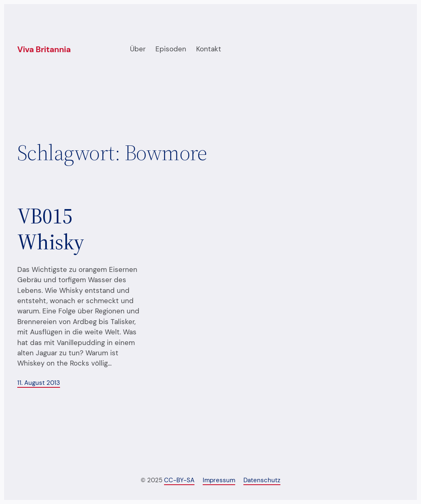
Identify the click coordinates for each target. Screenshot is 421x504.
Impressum (219, 480)
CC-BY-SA (179, 480)
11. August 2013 (39, 383)
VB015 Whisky (51, 229)
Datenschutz (262, 480)
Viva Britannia (44, 49)
